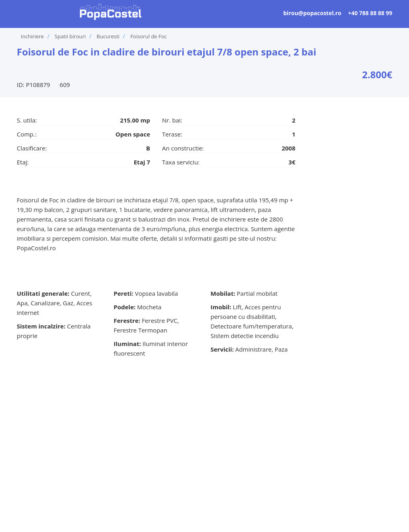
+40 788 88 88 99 (370, 13)
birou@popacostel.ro (312, 13)
